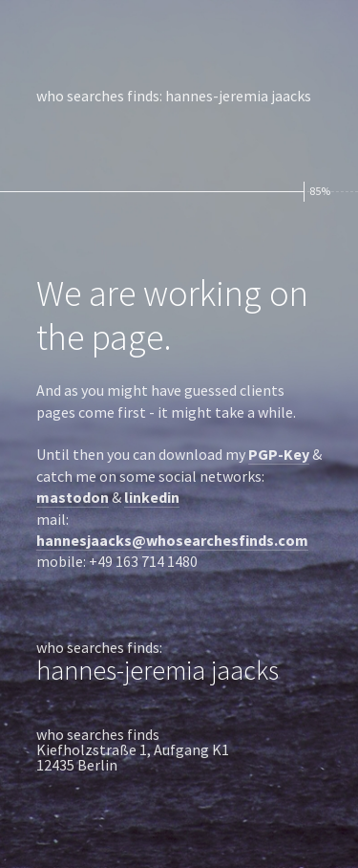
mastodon (73, 497)
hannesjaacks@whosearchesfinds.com (172, 540)
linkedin (152, 497)
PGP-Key (279, 454)
